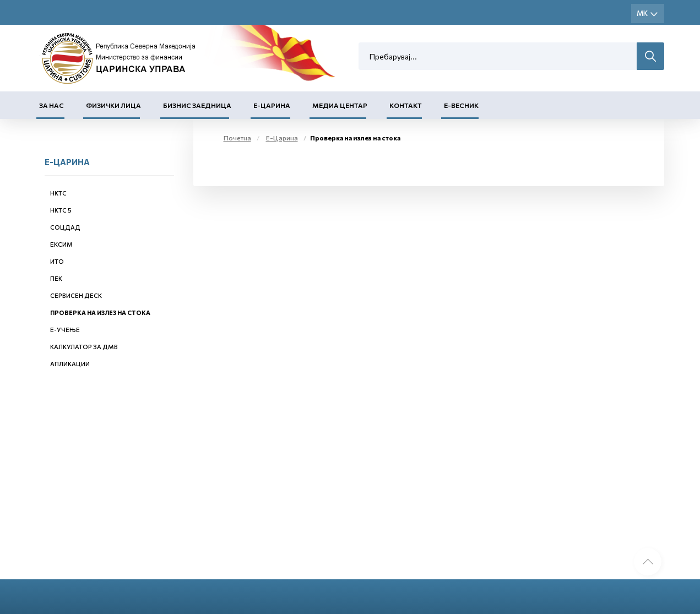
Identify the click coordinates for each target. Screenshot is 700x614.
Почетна (237, 138)
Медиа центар (340, 105)
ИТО (57, 261)
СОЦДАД (65, 227)
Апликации (70, 364)
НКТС (58, 193)
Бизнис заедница (197, 105)
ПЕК (56, 278)
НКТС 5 (61, 210)
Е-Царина (272, 105)
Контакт (406, 105)
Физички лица (113, 105)
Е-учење (65, 330)
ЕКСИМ (61, 244)
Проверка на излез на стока (100, 313)
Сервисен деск (76, 295)
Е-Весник (461, 105)
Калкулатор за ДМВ (84, 347)
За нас (51, 105)
